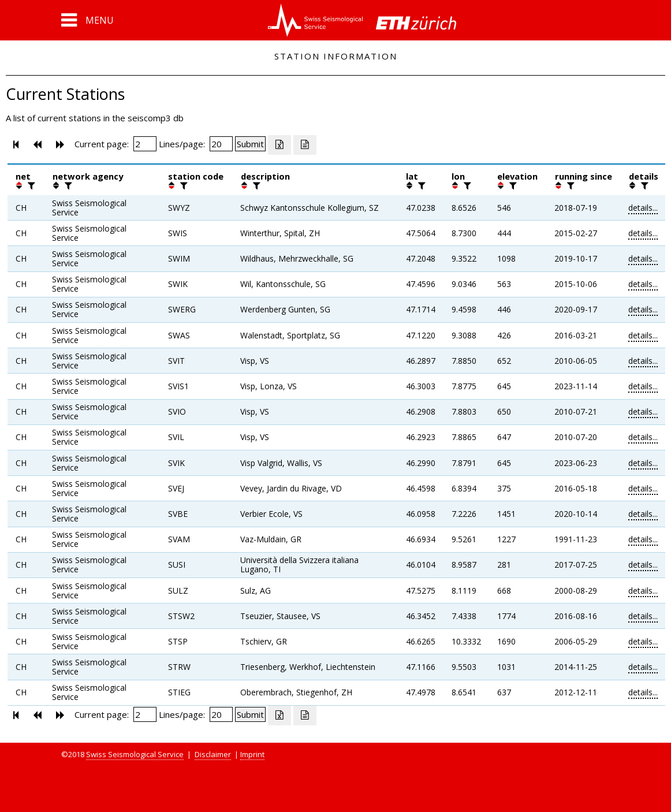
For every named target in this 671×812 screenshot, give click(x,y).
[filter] (30, 185)
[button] (87, 20)
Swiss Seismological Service (135, 754)
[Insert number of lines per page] (221, 144)
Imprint (252, 754)
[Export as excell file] (279, 145)
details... (643, 208)
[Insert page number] (145, 144)
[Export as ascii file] (305, 145)
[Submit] (250, 144)
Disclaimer (213, 754)
